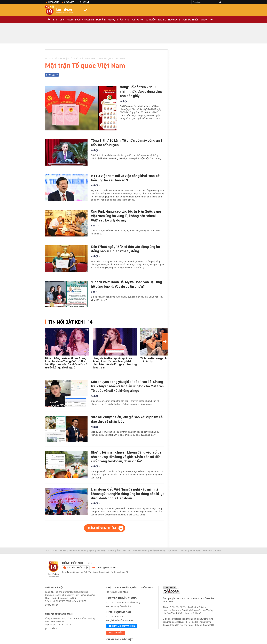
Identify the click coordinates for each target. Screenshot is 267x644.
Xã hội (140, 20)
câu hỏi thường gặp (78, 568)
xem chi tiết (116, 633)
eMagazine (54, 2)
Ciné (62, 20)
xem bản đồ (53, 605)
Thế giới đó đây (157, 551)
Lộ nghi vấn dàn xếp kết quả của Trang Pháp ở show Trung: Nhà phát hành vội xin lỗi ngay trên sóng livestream (115, 363)
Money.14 (113, 20)
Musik (70, 20)
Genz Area (69, 2)
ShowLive (84, 2)
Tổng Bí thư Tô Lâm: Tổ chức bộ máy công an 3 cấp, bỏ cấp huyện (127, 143)
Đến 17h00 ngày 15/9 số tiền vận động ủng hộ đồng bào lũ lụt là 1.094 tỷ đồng (125, 249)
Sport (94, 226)
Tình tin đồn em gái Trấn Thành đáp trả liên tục (162, 360)
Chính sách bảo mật (120, 639)
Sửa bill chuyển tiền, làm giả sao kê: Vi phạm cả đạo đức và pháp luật (127, 419)
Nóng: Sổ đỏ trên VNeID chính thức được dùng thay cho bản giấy (141, 91)
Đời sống (101, 20)
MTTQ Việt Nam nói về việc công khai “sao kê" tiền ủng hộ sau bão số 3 (126, 178)
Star (55, 20)
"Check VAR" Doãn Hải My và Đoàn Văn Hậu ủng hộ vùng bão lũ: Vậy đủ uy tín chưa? (126, 284)
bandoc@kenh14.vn (106, 568)
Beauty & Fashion (84, 20)
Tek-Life (183, 551)
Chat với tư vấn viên (122, 626)
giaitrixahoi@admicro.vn (122, 620)
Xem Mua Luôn (191, 20)
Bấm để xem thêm (102, 528)
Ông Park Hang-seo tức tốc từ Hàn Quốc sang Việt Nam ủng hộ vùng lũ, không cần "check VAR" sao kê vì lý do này (126, 216)
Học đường (174, 20)
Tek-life (162, 20)
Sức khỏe (151, 20)
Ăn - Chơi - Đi (127, 20)
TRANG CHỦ (49, 20)
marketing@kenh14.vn (121, 606)
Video (204, 20)
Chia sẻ (54, 75)
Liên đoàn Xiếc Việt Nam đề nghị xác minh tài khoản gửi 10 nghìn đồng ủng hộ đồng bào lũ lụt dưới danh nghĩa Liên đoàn (127, 494)
